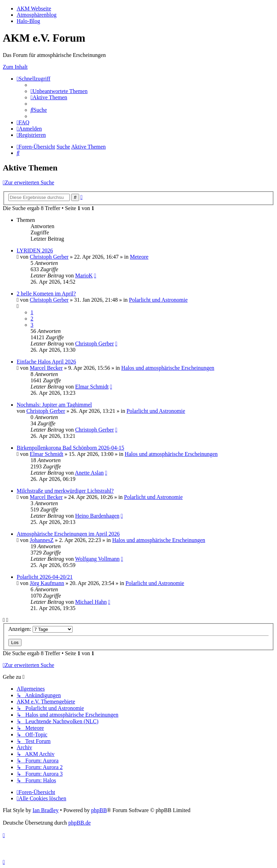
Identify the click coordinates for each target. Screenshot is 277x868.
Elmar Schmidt (92, 387)
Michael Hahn (91, 602)
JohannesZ (42, 540)
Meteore (139, 257)
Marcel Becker (46, 368)
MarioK (84, 276)
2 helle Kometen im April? (46, 294)
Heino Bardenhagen (97, 516)
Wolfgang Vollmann (97, 559)
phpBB (99, 810)
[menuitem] (59, 91)
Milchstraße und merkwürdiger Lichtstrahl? (65, 491)
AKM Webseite (34, 9)
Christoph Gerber (49, 257)
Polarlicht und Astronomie (158, 300)
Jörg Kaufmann (47, 583)
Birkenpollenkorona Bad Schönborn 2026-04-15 (70, 448)
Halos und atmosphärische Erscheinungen (168, 368)
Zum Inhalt (15, 67)
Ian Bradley (46, 810)
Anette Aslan (89, 473)
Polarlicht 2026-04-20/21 (45, 577)
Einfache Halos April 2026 (46, 362)
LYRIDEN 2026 (35, 251)
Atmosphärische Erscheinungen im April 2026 (68, 534)
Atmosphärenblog (37, 15)
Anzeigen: (40, 629)
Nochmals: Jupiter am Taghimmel (54, 405)
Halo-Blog (28, 21)
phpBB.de (79, 823)
